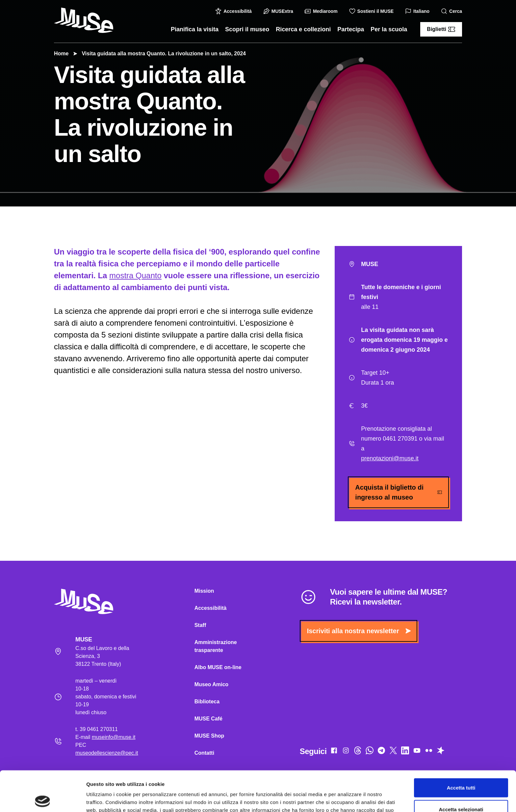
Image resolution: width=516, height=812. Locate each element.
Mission (204, 591)
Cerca (452, 11)
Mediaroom (322, 11)
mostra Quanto (135, 275)
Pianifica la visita (195, 29)
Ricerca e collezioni (303, 29)
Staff (200, 625)
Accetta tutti (461, 747)
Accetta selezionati (461, 769)
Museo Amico (211, 684)
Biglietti (441, 29)
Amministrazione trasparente (216, 646)
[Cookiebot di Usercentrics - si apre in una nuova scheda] (43, 799)
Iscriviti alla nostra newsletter (359, 631)
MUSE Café (208, 719)
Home (61, 54)
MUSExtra (279, 11)
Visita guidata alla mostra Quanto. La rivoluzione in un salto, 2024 (160, 54)
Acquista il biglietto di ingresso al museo (399, 492)
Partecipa (351, 29)
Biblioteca (207, 702)
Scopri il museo (247, 29)
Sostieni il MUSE (372, 11)
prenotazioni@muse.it (390, 458)
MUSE (398, 264)
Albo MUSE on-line (218, 667)
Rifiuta (461, 790)
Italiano (418, 11)
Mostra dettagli (346, 799)
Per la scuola (389, 29)
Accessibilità (234, 11)
